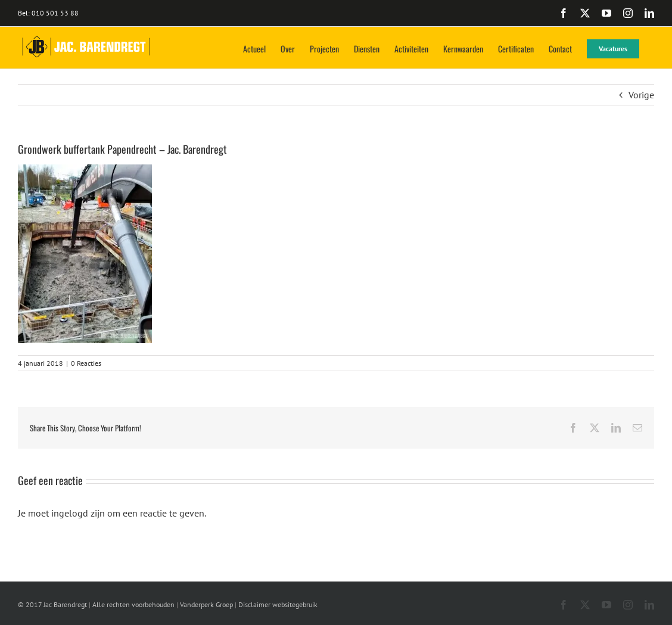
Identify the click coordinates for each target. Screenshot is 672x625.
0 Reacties (86, 363)
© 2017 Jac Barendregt (52, 604)
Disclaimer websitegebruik (278, 604)
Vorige (641, 95)
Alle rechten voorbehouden (133, 604)
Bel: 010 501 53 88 (48, 13)
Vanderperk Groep (206, 604)
